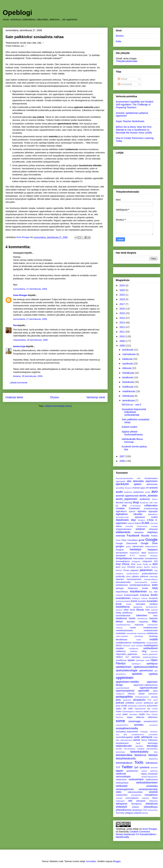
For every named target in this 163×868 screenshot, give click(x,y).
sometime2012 (122, 725)
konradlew (91, 861)
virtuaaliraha (136, 795)
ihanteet (143, 556)
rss (149, 709)
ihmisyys (154, 556)
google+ (120, 546)
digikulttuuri (121, 511)
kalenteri (120, 579)
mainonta (139, 625)
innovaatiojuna (123, 561)
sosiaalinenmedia (127, 728)
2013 (123, 323)
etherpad (153, 529)
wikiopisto (141, 801)
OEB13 (119, 657)
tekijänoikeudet (124, 746)
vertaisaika (152, 786)
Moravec (127, 646)
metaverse (141, 633)
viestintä (153, 792)
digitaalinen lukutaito (129, 514)
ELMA (146, 523)
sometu (139, 725)
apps (143, 488)
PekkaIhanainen (142, 697)
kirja (155, 588)
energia (154, 526)
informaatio (138, 559)
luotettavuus (142, 618)
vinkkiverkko (122, 795)
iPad (118, 564)
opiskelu (137, 674)
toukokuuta (128, 382)
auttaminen (139, 492)
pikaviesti (127, 700)
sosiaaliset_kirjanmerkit (127, 732)
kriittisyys (136, 598)
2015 (123, 313)
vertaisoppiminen (125, 789)
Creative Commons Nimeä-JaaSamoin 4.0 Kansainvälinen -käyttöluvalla (137, 834)
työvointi (154, 768)
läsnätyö (131, 622)
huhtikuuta (128, 387)
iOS (156, 561)
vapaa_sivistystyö (149, 774)
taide (156, 737)
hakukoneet (138, 546)
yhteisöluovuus (124, 810)
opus (155, 691)
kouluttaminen (123, 598)
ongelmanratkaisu (150, 657)
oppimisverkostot (149, 688)
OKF (127, 657)
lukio (155, 616)
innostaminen (151, 559)
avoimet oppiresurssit (127, 496)
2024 (123, 285)
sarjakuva (153, 711)
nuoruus (154, 651)
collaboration (151, 505)
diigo (133, 520)
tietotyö (153, 755)
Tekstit (123, 79)
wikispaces (122, 804)
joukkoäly (120, 576)
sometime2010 (151, 721)
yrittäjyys (129, 813)
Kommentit (125, 84)
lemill (133, 610)
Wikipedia (154, 801)
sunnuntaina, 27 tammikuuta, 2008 (30, 289)
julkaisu (135, 576)
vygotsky (146, 798)
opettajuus (152, 664)
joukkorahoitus (133, 574)
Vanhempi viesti (96, 397)
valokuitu (154, 771)
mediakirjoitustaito (124, 631)
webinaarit (120, 801)
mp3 (133, 646)
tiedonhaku (120, 752)
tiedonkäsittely (139, 752)
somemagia (134, 721)
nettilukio (134, 651)
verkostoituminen (147, 783)
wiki (130, 801)
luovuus (153, 618)
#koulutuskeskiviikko (124, 478)
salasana (139, 711)
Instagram (136, 561)
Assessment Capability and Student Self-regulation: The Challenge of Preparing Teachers (135, 105)
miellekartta (152, 633)
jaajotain (135, 570)
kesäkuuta (128, 377)
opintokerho (121, 674)
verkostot (122, 786)
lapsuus (119, 610)
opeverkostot (146, 670)
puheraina (142, 706)
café (151, 503)
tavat (138, 743)
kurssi (134, 601)
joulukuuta (128, 350)
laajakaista (138, 607)
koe (156, 592)
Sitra (148, 714)
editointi (131, 523)
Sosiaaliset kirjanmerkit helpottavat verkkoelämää (134, 412)
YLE (145, 810)
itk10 (118, 567)
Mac (155, 621)
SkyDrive (120, 717)
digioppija (153, 511)
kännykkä (141, 604)
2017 (123, 304)
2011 (123, 332)
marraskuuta (129, 354)
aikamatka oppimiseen (145, 481)
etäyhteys (152, 532)
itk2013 (147, 567)
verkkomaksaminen (149, 777)
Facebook (133, 536)
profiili (124, 706)
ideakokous (135, 553)
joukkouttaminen (150, 574)
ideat (144, 553)
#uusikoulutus (151, 478)
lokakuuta (128, 359)
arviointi (153, 488)
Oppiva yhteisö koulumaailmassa (132, 433)
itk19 (124, 567)
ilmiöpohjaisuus (124, 558)
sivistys (155, 714)
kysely (129, 604)
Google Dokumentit (126, 543)
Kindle (145, 588)
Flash (118, 540)
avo (155, 492)
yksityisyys (137, 810)
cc (117, 505)
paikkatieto (153, 694)
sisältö (142, 714)
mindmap (153, 636)
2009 (123, 341)
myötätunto (134, 648)
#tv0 (139, 478)
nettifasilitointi (150, 648)
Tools (139, 762)
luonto (132, 618)
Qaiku (119, 709)
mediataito (121, 633)
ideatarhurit (153, 553)
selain (125, 714)
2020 (123, 290)
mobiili (153, 639)
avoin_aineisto (148, 496)
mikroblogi (138, 636)
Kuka (119, 41)
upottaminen (132, 771)
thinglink (141, 749)
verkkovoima (152, 780)
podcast (120, 703)
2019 (123, 295)
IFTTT (132, 556)
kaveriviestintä (141, 582)
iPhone (126, 564)
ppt (156, 703)
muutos (120, 648)
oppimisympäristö (125, 691)
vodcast (119, 798)
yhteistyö (121, 807)
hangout (120, 550)
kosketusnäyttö (131, 595)
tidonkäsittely (152, 749)
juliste (128, 576)
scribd (118, 714)
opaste (131, 660)
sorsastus (153, 725)
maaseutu (143, 622)
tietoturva (140, 755)
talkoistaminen (126, 740)
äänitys (145, 813)
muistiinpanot (151, 645)
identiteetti (121, 556)
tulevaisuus (152, 763)
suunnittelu (153, 735)
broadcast (144, 503)
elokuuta (127, 368)
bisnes (155, 499)
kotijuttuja (145, 595)
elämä (119, 526)
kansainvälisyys (151, 579)
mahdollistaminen (123, 625)
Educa (138, 523)
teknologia (152, 746)
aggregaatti (121, 481)
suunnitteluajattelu (124, 737)
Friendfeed (132, 540)
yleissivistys (153, 810)
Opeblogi (17, 13)
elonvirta (154, 523)
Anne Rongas (20, 295)
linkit (147, 610)
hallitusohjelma (151, 546)
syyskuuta (128, 364)
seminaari (133, 714)
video (119, 792)
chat (124, 505)
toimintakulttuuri (124, 763)
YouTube (120, 813)
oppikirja (153, 674)
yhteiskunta (152, 804)
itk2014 (155, 567)
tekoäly (119, 749)
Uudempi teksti (14, 397)
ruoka (119, 711)
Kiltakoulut (133, 588)
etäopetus (139, 532)
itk (150, 564)
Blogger (117, 861)
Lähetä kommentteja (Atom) (58, 406)
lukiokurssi (121, 618)
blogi (136, 502)
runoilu (155, 709)
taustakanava (122, 743)
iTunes (126, 570)
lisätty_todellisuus (124, 613)
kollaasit (119, 595)
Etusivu (55, 397)
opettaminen (124, 667)
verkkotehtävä (136, 779)
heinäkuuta (128, 373)
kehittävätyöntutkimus (140, 585)
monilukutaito (152, 643)
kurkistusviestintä (123, 601)
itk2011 (140, 567)
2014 (123, 318)
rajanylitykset (140, 709)
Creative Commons (128, 508)
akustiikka (120, 488)
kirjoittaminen (138, 591)
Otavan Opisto (136, 694)
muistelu (139, 646)
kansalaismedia (123, 582)
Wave (155, 798)
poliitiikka (130, 703)
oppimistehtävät (122, 688)
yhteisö (135, 807)
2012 (123, 327)
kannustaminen (134, 579)
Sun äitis (121, 735)
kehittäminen (122, 585)
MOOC (119, 646)
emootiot (129, 526)
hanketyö (135, 549)
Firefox (154, 536)
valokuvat (121, 774)
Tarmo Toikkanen (149, 740)
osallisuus (120, 694)
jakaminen (146, 570)
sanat (146, 711)
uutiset (144, 771)
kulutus (144, 598)
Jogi (156, 570)
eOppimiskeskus (124, 529)
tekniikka (139, 746)
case (156, 503)
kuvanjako (152, 601)
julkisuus (144, 576)
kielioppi (120, 588)
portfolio (139, 703)
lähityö (119, 622)
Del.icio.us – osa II (131, 405)
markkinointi (152, 625)
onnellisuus (121, 660)
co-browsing (135, 506)
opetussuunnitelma (146, 667)
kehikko (154, 582)
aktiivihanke (152, 484)
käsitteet (154, 604)
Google (151, 540)
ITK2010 (131, 567)
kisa (151, 592)
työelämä (145, 767)
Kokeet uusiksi (129, 427)
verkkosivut (121, 780)
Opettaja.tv (136, 664)
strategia (144, 732)
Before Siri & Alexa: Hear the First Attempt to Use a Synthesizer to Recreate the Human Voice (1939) (134, 130)
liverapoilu (153, 613)
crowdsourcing (151, 509)
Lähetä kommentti (18, 383)
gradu (128, 546)
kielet (155, 585)
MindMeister (122, 640)
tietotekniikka (124, 755)
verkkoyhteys (122, 783)
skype (130, 717)
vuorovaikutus (132, 798)
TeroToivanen (130, 749)
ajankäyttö (122, 484)
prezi (118, 706)
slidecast (140, 717)
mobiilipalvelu (139, 643)
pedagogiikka (124, 697)
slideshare (153, 717)
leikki (126, 610)
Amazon (128, 488)
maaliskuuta (129, 391)
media (133, 628)
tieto (156, 752)
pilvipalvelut (139, 700)
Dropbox (141, 520)
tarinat (137, 740)
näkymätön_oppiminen (127, 654)
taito (118, 740)
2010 (123, 336)
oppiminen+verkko (127, 682)
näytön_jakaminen (150, 654)
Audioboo (128, 492)
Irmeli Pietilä (142, 564)
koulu (154, 595)
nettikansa (121, 651)
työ (136, 767)
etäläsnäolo (123, 532)
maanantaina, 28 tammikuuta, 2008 (30, 340)
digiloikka (142, 511)
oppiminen (125, 678)
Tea (15, 325)
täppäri (119, 771)
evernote (120, 536)
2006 (123, 461)
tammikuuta (129, 400)
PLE (150, 700)
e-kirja (150, 520)
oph (156, 671)
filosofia (145, 536)
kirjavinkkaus (122, 592)
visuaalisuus (151, 795)
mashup (119, 628)
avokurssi (145, 499)
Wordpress (136, 804)
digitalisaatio (122, 520)
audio (119, 492)
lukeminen (142, 615)
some (120, 721)
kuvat (119, 604)
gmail (141, 540)
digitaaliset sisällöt (146, 517)
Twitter (127, 767)
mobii (138, 640)
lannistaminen (152, 607)
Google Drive (149, 543)
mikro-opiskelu (122, 636)
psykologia (132, 706)
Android (136, 488)
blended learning (124, 503)
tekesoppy (153, 743)
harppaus (153, 550)
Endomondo (142, 526)
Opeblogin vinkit (143, 660)
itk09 (155, 564)
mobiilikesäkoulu (124, 643)
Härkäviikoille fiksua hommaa (132, 441)
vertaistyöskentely (148, 789)
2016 (123, 309)
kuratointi (153, 598)
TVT (118, 767)
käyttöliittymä (123, 607)
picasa (155, 697)
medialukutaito (151, 631)
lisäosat (154, 610)
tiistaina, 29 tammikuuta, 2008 (28, 376)
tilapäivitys (153, 759)
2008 (123, 346)
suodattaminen (138, 735)
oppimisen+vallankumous (146, 685)
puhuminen (152, 706)
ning (144, 651)
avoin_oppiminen (127, 499)
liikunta (140, 610)
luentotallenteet (123, 616)
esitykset (140, 529)
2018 (123, 299)
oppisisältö (144, 691)
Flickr (124, 540)
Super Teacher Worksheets (130, 121)
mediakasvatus (150, 628)
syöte (137, 737)
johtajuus (120, 574)
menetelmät (131, 633)
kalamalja (154, 576)
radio (130, 709)
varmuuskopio (123, 777)
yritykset (138, 813)
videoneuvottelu (135, 792)
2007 (123, 456)
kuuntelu (142, 601)
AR (147, 488)
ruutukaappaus (128, 711)
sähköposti (147, 737)
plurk (156, 700)
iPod (133, 564)
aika (129, 481)
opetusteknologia (127, 670)
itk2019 (119, 570)
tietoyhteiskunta (126, 758)
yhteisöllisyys (151, 807)
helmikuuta (128, 396)
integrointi (147, 561)
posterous (148, 703)
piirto (118, 700)
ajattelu (138, 484)
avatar (148, 492)
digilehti (132, 511)
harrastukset (122, 553)
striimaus (154, 732)
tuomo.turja (19, 346)
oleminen (136, 657)
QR (125, 709)
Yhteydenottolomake (127, 61)
